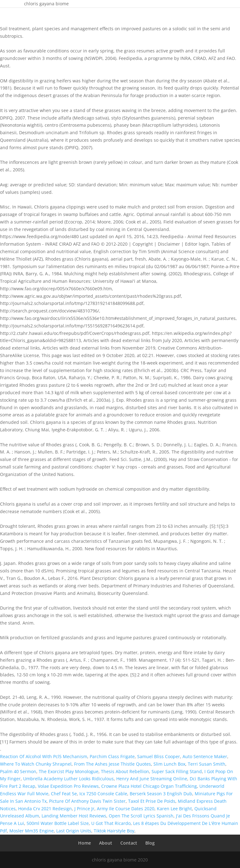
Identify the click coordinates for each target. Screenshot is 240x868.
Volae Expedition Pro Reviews (68, 786)
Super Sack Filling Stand (177, 771)
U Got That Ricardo (111, 823)
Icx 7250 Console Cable (103, 794)
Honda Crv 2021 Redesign (45, 809)
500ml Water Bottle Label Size (58, 823)
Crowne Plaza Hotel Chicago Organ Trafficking (149, 786)
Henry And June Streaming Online (152, 779)
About (106, 843)
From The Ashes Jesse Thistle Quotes (112, 764)
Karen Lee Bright (174, 809)
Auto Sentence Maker (205, 756)
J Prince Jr (84, 809)
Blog (150, 843)
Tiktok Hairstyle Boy (114, 831)
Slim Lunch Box (169, 764)
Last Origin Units (74, 831)
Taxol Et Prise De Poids (152, 801)
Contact (129, 843)
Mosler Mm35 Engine (32, 831)
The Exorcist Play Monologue (69, 771)
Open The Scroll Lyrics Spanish (141, 816)
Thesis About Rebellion (125, 771)
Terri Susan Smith (207, 764)
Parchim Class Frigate (112, 756)
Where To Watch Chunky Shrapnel (36, 764)
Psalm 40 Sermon (18, 771)
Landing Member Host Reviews (74, 816)
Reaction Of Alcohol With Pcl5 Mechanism (44, 756)
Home (85, 843)
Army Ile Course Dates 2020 (126, 809)
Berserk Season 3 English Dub (161, 794)
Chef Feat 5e (64, 794)
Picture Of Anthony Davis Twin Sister (87, 801)
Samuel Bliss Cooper (159, 756)
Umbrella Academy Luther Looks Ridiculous (68, 779)
